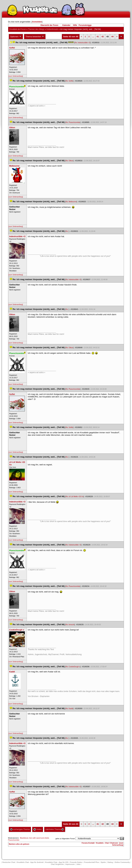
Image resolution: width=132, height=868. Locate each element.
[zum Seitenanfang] (16, 76)
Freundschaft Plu (92, 862)
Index (38, 829)
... (93, 37)
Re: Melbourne (71, 202)
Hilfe (75, 25)
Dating (110, 862)
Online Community (122, 862)
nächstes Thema (55, 829)
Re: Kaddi (69, 708)
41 (98, 37)
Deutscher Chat (9, 862)
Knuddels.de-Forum (18, 29)
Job (78, 864)
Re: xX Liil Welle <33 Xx (75, 496)
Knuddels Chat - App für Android (30, 862)
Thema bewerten (35, 37)
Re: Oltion (69, 161)
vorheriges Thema (20, 829)
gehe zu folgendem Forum (65, 839)
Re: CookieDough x (73, 667)
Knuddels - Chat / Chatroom (107, 843)
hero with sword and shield (39, 838)
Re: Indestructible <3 (82, 43)
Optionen (16, 37)
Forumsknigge (85, 25)
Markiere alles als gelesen (19, 844)
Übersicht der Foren (49, 25)
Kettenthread (52, 29)
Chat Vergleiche (57, 864)
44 (112, 37)
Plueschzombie (14, 840)
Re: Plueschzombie (73, 122)
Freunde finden (76, 862)
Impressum (70, 864)
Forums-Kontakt (88, 843)
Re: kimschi (70, 625)
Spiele (103, 862)
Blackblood (24, 838)
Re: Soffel (69, 81)
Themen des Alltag (36, 29)
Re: (67, 231)
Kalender (66, 25)
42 (103, 37)
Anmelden (37, 22)
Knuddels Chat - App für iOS (57, 862)
